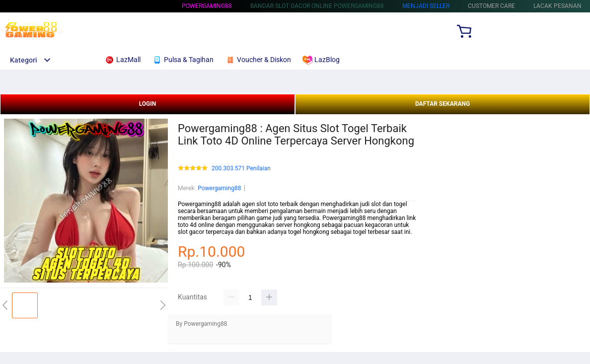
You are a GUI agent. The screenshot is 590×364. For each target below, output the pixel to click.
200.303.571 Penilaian (241, 169)
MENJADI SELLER (426, 6)
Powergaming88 (207, 6)
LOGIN (148, 104)
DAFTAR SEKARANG (442, 104)
